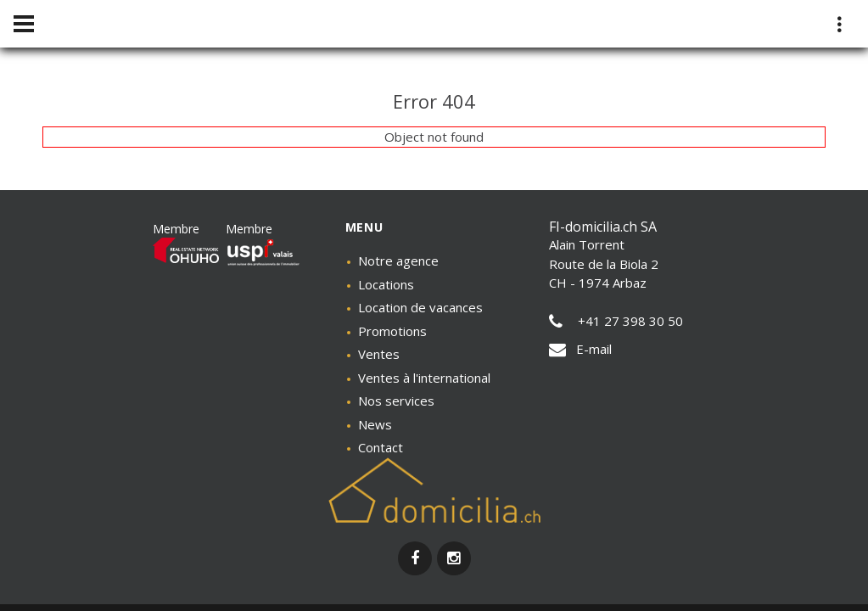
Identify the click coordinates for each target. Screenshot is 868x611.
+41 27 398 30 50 (616, 321)
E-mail (580, 349)
